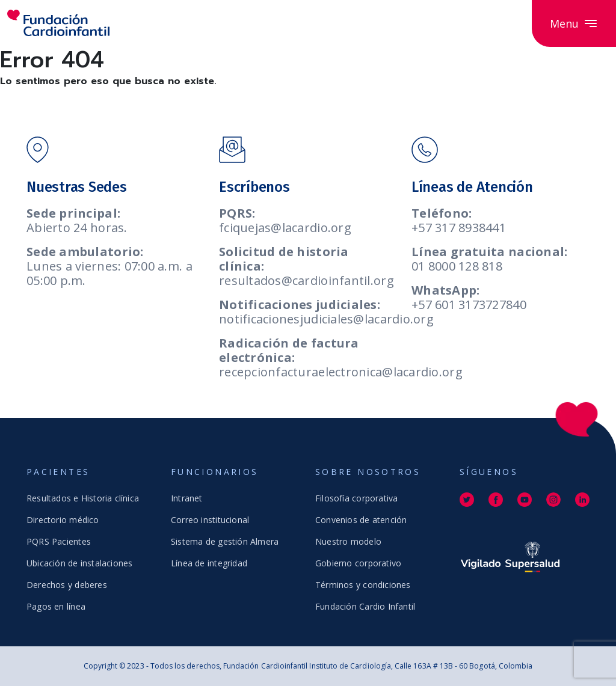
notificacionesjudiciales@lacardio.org (326, 319)
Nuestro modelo (348, 541)
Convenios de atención (361, 520)
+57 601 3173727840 (469, 305)
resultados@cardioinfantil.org (306, 280)
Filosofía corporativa (356, 498)
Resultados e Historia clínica (83, 498)
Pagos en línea (56, 606)
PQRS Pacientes (59, 541)
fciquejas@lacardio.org (285, 228)
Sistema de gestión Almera (225, 541)
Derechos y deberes (67, 585)
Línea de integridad (209, 563)
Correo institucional (210, 520)
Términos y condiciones (363, 585)
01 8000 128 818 (457, 266)
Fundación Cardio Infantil (365, 606)
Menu (574, 23)
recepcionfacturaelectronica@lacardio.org (341, 372)
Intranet (187, 498)
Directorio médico (63, 520)
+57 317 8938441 (459, 228)
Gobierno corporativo (358, 563)
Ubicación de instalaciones (79, 563)
